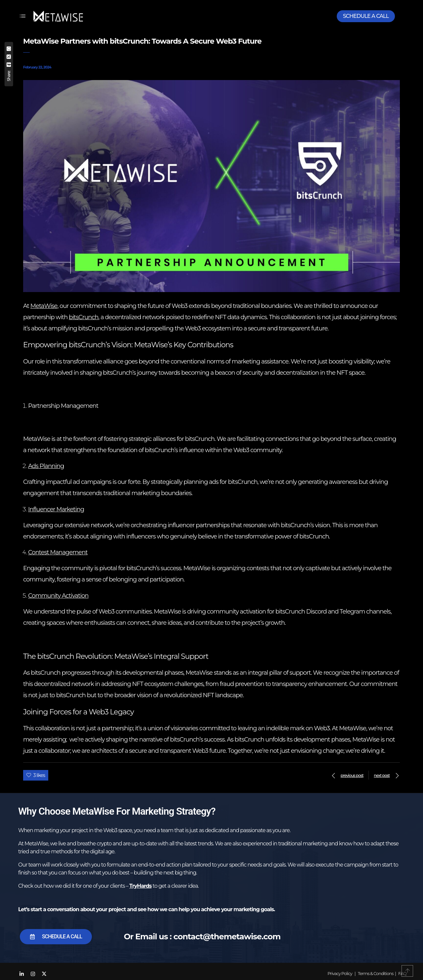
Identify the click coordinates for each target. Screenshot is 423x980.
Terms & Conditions (376, 973)
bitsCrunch (83, 317)
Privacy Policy (340, 973)
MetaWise (44, 306)
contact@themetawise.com (227, 937)
